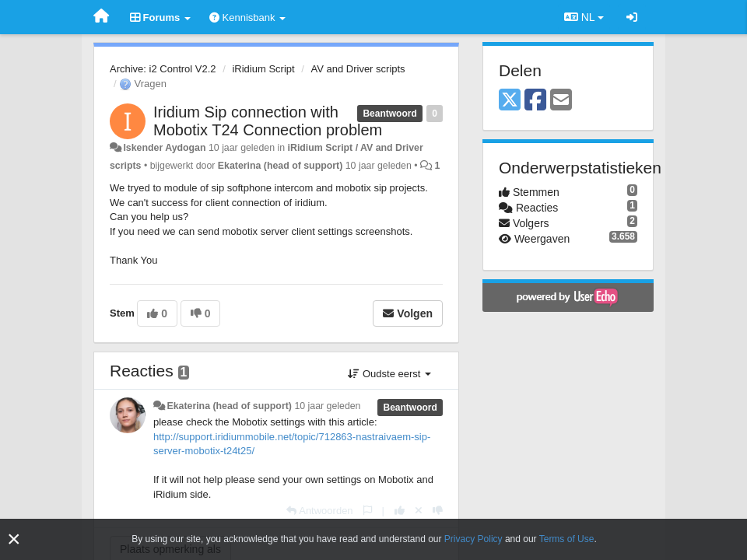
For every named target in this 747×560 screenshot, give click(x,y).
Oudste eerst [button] (389, 374)
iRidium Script (263, 69)
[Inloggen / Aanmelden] (632, 17)
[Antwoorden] (319, 511)
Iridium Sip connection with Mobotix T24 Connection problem (268, 121)
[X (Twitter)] (510, 101)
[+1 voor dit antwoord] (400, 511)
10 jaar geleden (327, 406)
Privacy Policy (473, 539)
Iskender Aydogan (164, 148)
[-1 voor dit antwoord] (438, 511)
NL (584, 17)
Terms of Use (567, 539)
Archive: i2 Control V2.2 (163, 69)
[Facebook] (535, 101)
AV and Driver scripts (358, 69)
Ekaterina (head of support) (281, 166)
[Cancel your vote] (419, 511)
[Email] (561, 101)
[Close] (14, 539)
